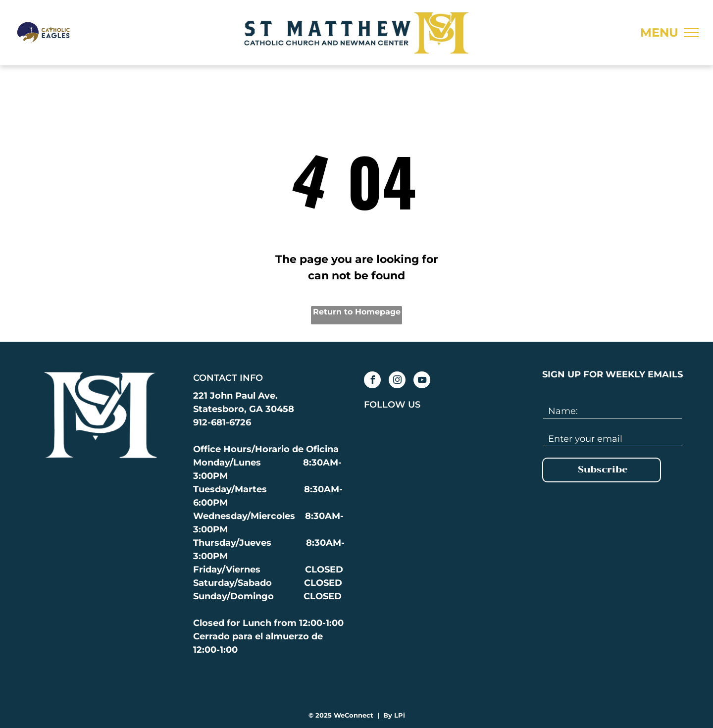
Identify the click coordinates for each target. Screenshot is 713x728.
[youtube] (422, 381)
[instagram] (397, 381)
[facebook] (372, 381)
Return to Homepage (357, 312)
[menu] (691, 33)
